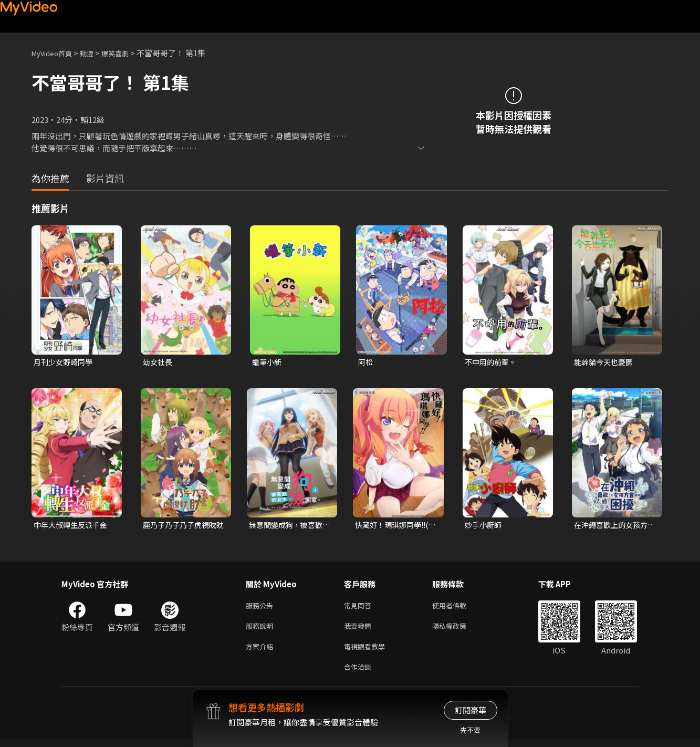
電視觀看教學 (368, 652)
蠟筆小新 (268, 362)
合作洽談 (360, 674)
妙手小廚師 (484, 526)
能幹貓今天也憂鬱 (605, 362)
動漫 (95, 53)
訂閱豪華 (471, 710)
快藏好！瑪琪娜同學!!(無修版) (393, 526)
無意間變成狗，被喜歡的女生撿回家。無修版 (288, 526)
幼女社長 (159, 362)
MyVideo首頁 (55, 53)
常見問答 (360, 608)
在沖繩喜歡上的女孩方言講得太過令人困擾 (613, 526)
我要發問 (360, 630)
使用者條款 (458, 608)
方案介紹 (262, 652)
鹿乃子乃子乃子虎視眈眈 (182, 526)
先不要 (470, 730)
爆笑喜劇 (127, 53)
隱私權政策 (458, 630)
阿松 (366, 362)
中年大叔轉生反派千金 (73, 526)
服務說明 (262, 630)
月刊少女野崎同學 (65, 362)
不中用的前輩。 (492, 362)
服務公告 (262, 608)
